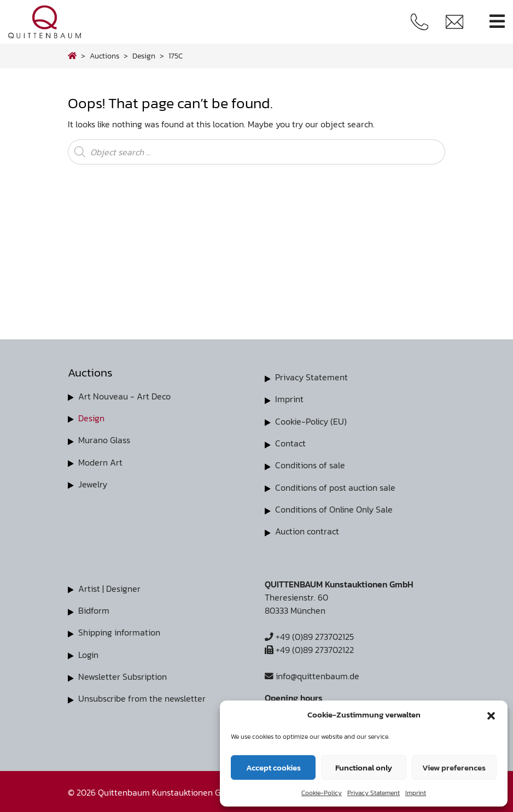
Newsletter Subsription (123, 674)
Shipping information (119, 631)
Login (88, 652)
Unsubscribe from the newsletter (142, 696)
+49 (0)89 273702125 (309, 635)
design (144, 56)
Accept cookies (273, 767)
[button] (491, 715)
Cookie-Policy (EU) (311, 421)
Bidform (94, 609)
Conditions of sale (310, 464)
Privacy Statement (374, 793)
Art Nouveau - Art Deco (124, 396)
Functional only (364, 767)
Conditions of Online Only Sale (334, 508)
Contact (290, 443)
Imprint (416, 793)
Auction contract (307, 530)
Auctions (104, 56)
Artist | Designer (109, 587)
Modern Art (100, 462)
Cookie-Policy (322, 793)
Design (91, 418)
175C (176, 56)
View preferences (454, 767)
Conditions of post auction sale (335, 486)
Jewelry (93, 484)
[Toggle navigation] (497, 22)
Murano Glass (104, 440)
